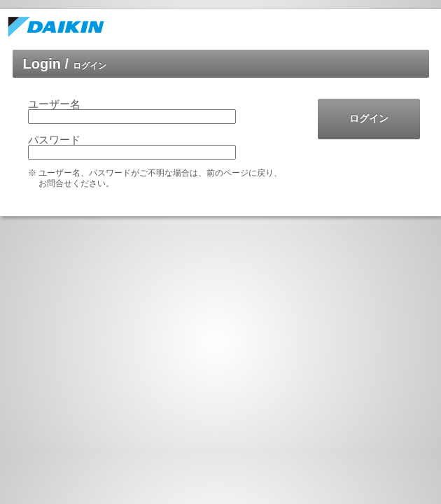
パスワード (54, 140)
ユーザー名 (54, 104)
